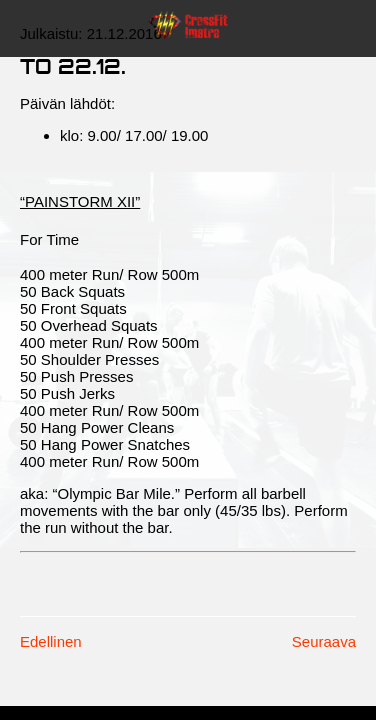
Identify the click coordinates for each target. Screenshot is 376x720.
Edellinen (51, 641)
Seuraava (324, 641)
